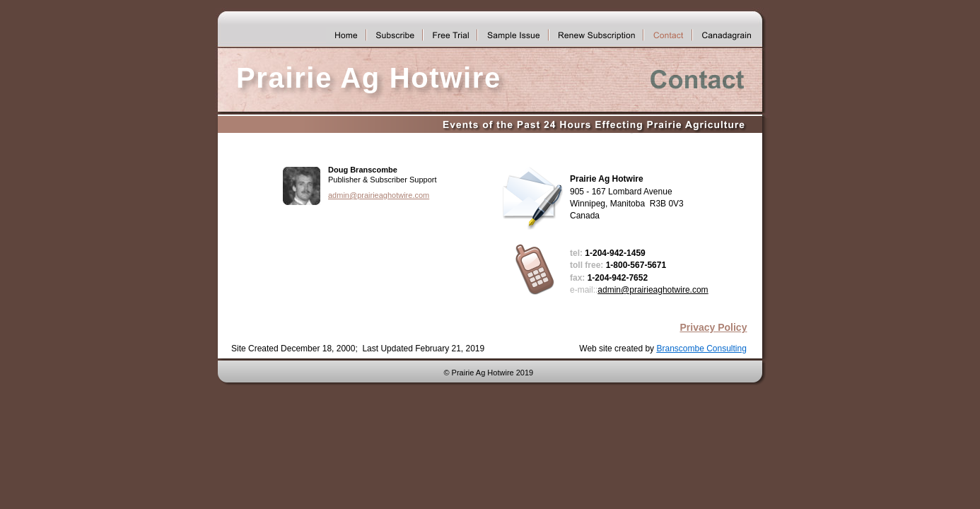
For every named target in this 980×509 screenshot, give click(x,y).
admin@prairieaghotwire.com (379, 195)
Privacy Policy (713, 327)
